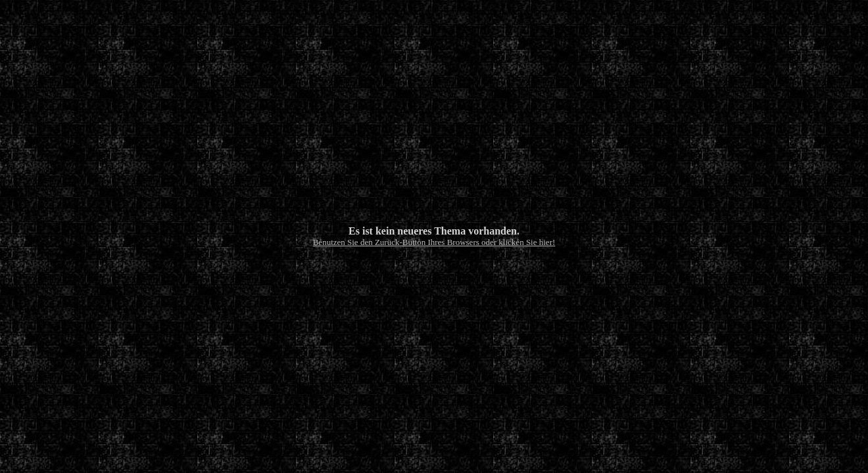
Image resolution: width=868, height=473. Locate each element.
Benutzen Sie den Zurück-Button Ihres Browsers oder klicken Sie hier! (434, 242)
